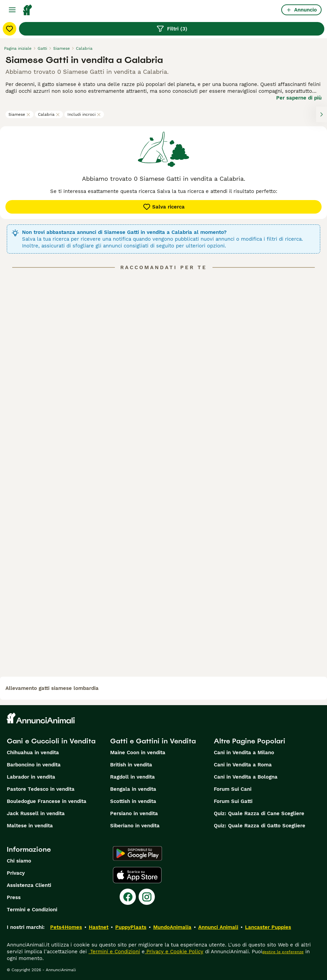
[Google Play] (137, 853)
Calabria (49, 114)
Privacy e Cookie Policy (174, 952)
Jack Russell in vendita (36, 813)
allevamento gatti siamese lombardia (52, 688)
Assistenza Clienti (29, 885)
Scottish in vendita (133, 801)
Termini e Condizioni (32, 910)
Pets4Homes (66, 927)
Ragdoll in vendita (132, 777)
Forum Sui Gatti (233, 801)
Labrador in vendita (31, 777)
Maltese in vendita (30, 826)
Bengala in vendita (133, 789)
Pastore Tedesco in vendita (41, 789)
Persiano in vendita (134, 813)
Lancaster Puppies (268, 927)
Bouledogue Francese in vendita (47, 801)
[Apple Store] (137, 875)
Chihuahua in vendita (33, 753)
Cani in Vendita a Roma (243, 765)
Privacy (16, 873)
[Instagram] (147, 897)
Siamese (19, 114)
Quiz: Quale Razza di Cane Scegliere (259, 813)
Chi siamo (19, 861)
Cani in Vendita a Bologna (246, 777)
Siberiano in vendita (135, 826)
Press (14, 897)
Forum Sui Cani (233, 789)
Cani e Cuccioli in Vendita (51, 741)
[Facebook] (128, 897)
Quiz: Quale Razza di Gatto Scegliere (260, 826)
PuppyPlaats (131, 927)
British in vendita (131, 765)
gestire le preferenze (283, 952)
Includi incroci (84, 114)
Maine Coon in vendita (138, 753)
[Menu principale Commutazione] (12, 10)
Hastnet (99, 927)
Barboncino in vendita (34, 765)
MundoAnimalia (172, 927)
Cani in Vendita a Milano (244, 753)
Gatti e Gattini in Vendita (153, 741)
